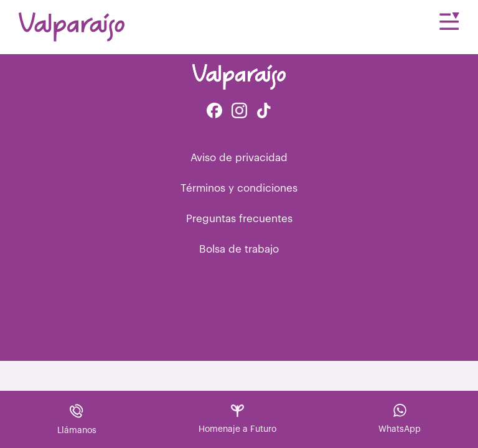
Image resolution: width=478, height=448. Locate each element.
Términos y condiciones (239, 188)
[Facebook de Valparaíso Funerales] (214, 112)
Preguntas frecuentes (239, 219)
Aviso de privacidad (239, 158)
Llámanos (77, 419)
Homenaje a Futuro (237, 419)
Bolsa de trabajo (239, 249)
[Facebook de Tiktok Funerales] (264, 112)
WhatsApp (400, 419)
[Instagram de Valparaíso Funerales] (239, 112)
